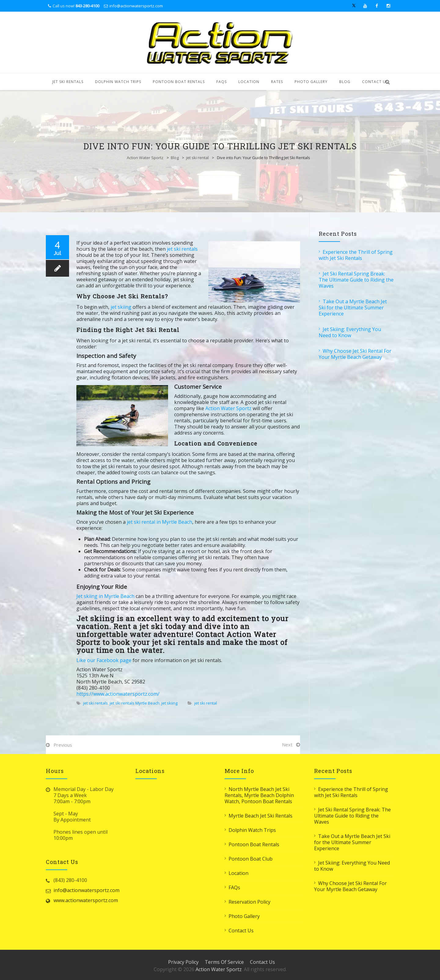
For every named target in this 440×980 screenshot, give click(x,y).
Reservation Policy (249, 902)
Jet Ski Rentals (68, 82)
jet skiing (120, 307)
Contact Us (375, 82)
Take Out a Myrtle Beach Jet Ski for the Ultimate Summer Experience (353, 308)
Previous (63, 745)
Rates (277, 82)
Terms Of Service (224, 962)
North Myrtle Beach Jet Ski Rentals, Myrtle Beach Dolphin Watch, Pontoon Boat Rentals (259, 795)
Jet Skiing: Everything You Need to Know (350, 332)
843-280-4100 (87, 6)
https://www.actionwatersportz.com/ (118, 694)
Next (287, 745)
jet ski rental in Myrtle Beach (159, 522)
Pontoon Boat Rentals (179, 82)
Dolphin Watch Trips (118, 82)
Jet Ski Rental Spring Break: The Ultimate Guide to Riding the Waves (356, 280)
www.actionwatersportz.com (86, 900)
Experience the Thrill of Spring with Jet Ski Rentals (356, 255)
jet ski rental (197, 158)
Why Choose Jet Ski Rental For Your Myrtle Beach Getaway (355, 354)
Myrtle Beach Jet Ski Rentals (260, 816)
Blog (345, 82)
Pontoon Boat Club (251, 859)
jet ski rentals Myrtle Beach (135, 703)
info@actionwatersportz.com (136, 6)
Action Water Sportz (145, 158)
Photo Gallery (311, 82)
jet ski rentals (182, 249)
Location (249, 82)
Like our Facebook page (104, 660)
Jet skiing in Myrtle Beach (105, 596)
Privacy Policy (183, 962)
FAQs (222, 82)
